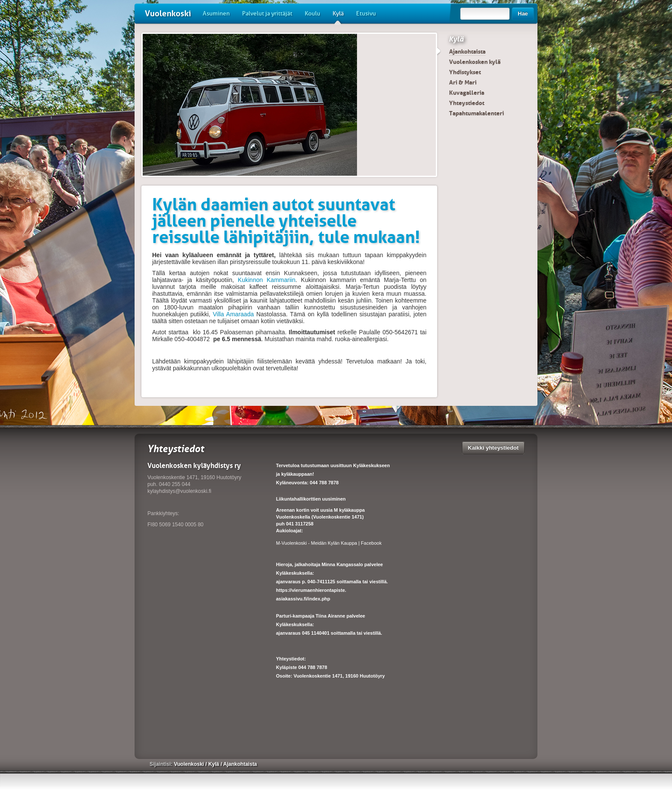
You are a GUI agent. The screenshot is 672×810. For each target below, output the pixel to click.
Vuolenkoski (168, 13)
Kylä (338, 17)
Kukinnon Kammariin (267, 280)
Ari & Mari (463, 82)
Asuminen (216, 13)
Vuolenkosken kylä (475, 62)
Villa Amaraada (233, 314)
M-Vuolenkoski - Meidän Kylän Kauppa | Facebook (329, 543)
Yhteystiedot (467, 103)
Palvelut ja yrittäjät (267, 13)
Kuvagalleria (467, 93)
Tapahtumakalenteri (477, 113)
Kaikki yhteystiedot (493, 448)
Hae (523, 13)
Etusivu (366, 13)
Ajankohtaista (467, 51)
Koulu (312, 13)
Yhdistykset (465, 72)
